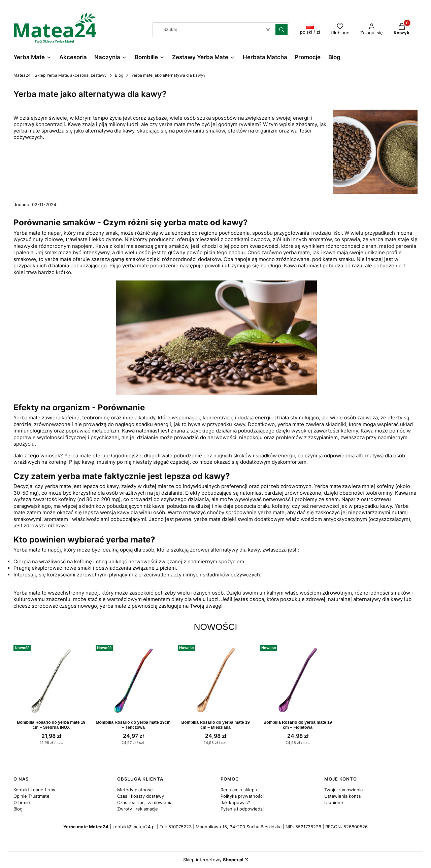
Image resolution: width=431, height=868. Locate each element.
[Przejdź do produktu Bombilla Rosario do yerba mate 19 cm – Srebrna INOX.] (51, 680)
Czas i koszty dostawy (141, 796)
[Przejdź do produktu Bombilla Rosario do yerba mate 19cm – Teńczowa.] (133, 680)
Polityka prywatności (242, 796)
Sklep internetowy (213, 860)
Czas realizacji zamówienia (145, 802)
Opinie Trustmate (31, 796)
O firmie (22, 802)
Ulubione (334, 802)
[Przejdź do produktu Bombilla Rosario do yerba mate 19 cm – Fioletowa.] (298, 680)
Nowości (215, 627)
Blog (119, 75)
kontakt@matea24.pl (134, 827)
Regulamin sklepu (239, 790)
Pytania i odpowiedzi (242, 809)
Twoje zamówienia (343, 790)
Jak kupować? (235, 802)
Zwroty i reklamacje (138, 809)
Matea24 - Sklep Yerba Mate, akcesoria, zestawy (60, 75)
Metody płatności (135, 790)
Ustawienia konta (342, 796)
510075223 (180, 827)
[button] (281, 30)
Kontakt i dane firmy (34, 790)
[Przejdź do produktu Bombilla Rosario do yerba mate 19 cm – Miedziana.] (215, 680)
